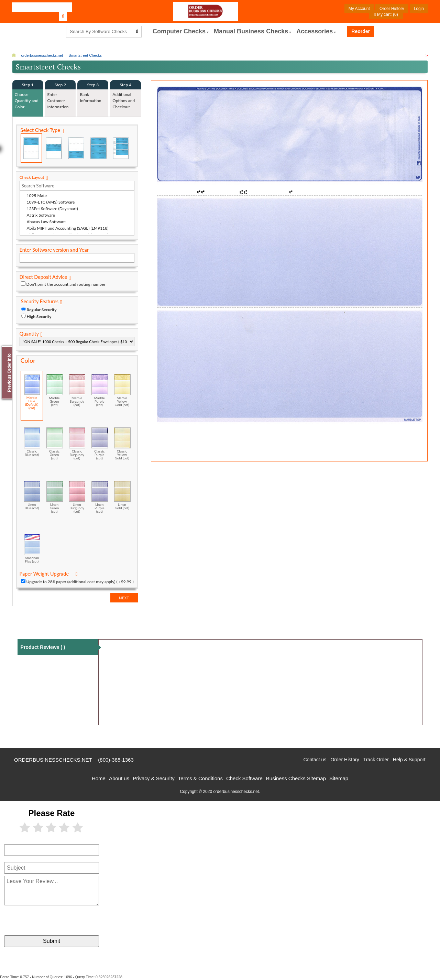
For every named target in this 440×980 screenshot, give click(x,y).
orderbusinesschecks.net (53, 760)
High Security (39, 317)
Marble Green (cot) (55, 390)
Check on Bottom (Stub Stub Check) (76, 148)
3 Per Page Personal (121, 148)
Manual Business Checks (251, 31)
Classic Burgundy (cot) (77, 444)
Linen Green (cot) (55, 497)
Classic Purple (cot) (100, 444)
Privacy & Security (154, 778)
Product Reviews (43, 647)
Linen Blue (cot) (32, 495)
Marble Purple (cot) (100, 390)
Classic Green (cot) (55, 444)
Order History (392, 9)
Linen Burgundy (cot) (77, 497)
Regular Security (42, 310)
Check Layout (32, 177)
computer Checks (179, 31)
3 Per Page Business (99, 148)
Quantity (29, 334)
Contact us (315, 760)
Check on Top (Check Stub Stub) (31, 148)
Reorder (361, 31)
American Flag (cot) (32, 548)
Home (99, 778)
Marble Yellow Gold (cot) (122, 390)
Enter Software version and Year (54, 250)
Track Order (376, 760)
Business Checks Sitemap (296, 778)
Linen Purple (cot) (100, 497)
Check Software (244, 778)
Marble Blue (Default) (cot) (32, 392)
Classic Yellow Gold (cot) (122, 444)
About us (119, 778)
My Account (359, 9)
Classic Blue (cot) (32, 442)
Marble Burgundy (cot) (77, 390)
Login (419, 9)
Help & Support (409, 760)
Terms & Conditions (200, 778)
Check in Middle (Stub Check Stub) (54, 148)
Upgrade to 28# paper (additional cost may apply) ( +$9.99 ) (80, 582)
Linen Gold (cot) (122, 495)
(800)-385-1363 (116, 760)
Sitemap (339, 778)
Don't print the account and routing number (66, 284)
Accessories (315, 31)
